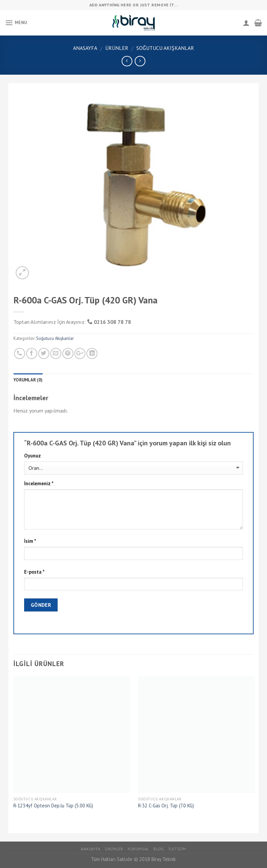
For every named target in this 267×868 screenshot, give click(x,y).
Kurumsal (138, 849)
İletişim (177, 849)
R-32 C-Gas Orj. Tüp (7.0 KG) (166, 806)
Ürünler (117, 48)
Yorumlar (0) (28, 380)
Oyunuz (32, 456)
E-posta (34, 572)
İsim (30, 541)
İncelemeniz (39, 483)
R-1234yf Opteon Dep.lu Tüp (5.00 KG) (53, 806)
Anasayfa (85, 48)
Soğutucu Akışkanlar (165, 48)
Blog (159, 849)
